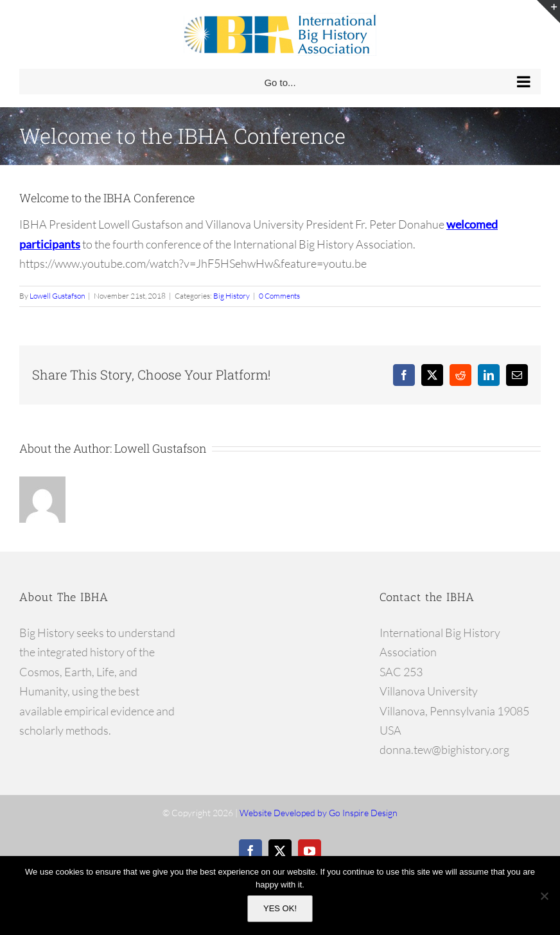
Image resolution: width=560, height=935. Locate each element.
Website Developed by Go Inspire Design (319, 813)
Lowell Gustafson (57, 296)
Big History (232, 296)
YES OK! (280, 908)
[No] (544, 896)
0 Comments (279, 296)
